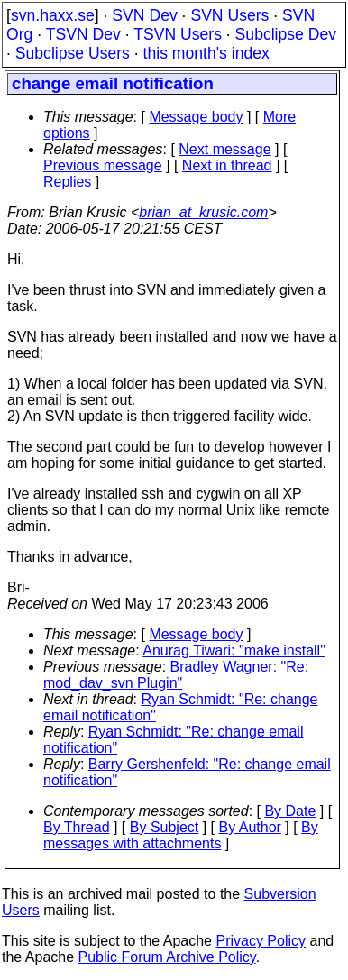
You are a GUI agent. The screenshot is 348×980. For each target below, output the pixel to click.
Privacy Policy (261, 941)
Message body (196, 117)
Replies (67, 182)
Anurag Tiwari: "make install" (234, 650)
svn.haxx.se (53, 15)
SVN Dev (144, 15)
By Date (290, 811)
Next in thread (227, 165)
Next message (224, 149)
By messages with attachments (181, 835)
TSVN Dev (83, 34)
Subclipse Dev (286, 34)
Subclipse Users (73, 53)
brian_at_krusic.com (203, 212)
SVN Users (229, 15)
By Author (249, 827)
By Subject (164, 827)
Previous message (103, 165)
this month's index (206, 53)
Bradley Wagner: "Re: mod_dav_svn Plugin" (176, 675)
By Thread (77, 827)
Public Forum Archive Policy (167, 957)
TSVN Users (178, 34)
